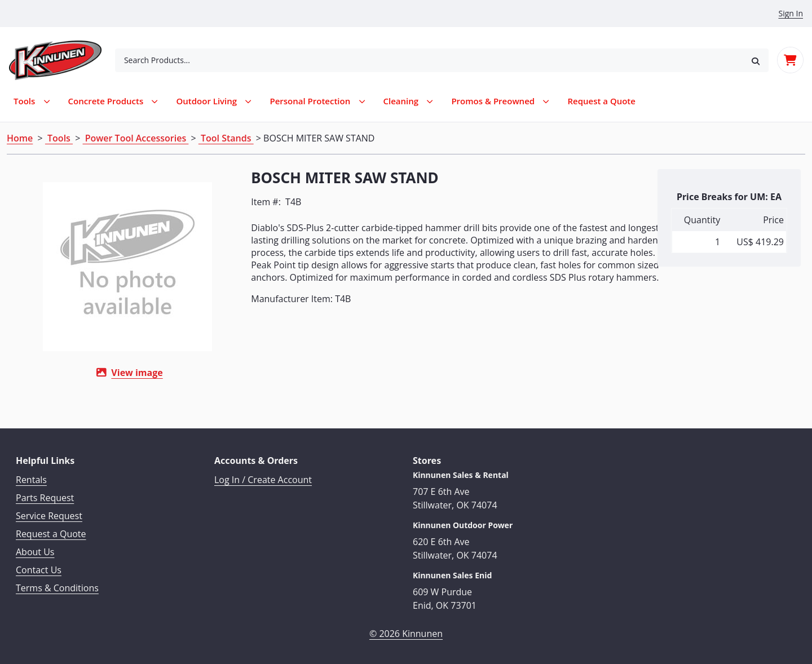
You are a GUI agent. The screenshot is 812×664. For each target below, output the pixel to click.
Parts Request (45, 495)
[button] (756, 60)
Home (20, 138)
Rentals (31, 477)
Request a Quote (51, 531)
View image (125, 373)
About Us (35, 549)
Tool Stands (226, 138)
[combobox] (429, 60)
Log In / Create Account (263, 477)
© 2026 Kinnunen (406, 630)
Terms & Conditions (57, 585)
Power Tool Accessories (136, 138)
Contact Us (39, 567)
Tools (59, 138)
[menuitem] (601, 101)
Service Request (49, 513)
